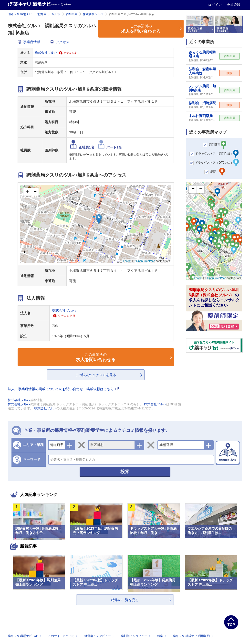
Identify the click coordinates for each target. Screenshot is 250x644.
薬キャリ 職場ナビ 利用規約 (193, 636)
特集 (162, 636)
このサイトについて (63, 636)
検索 (125, 471)
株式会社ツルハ (93, 14)
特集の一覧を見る (125, 600)
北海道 (42, 14)
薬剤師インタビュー (136, 636)
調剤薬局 (72, 14)
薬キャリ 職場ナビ (20, 14)
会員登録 (233, 5)
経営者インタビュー (100, 636)
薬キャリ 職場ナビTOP (25, 636)
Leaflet (127, 261)
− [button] (35, 192)
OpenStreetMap (146, 261)
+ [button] (27, 192)
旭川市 (56, 14)
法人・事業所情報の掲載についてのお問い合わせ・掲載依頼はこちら (63, 389)
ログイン (215, 5)
